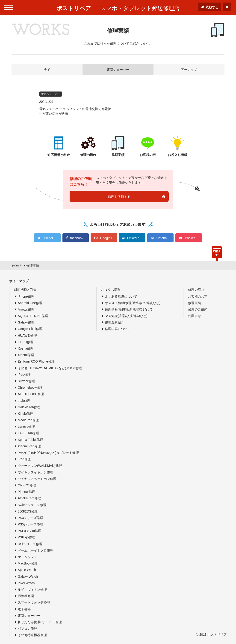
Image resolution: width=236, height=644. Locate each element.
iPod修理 (24, 459)
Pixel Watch (26, 583)
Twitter (49, 238)
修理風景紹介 (115, 322)
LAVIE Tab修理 (28, 433)
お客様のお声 (198, 296)
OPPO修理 (26, 342)
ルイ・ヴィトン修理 (32, 589)
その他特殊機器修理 (32, 635)
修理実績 (195, 303)
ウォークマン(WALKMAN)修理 (40, 466)
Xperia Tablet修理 (30, 440)
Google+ (106, 238)
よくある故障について (121, 296)
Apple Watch (27, 570)
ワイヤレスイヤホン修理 (35, 472)
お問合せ (195, 316)
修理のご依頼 (198, 309)
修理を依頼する (119, 197)
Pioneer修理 (27, 492)
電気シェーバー (29, 616)
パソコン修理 (27, 629)
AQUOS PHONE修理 (33, 316)
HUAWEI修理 (27, 336)
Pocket (190, 238)
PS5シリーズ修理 (30, 524)
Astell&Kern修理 (29, 498)
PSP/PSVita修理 (29, 531)
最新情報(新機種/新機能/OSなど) (128, 309)
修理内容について (118, 329)
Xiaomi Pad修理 (29, 446)
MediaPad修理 (28, 420)
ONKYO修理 (27, 485)
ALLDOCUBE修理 (31, 394)
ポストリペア (74, 8)
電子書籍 (24, 609)
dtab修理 (24, 401)
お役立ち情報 (111, 290)
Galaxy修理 (26, 322)
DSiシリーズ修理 (30, 544)
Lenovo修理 (26, 427)
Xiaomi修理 (26, 355)
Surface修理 (27, 381)
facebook (77, 238)
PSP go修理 (27, 537)
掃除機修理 (26, 596)
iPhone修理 (26, 296)
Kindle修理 (25, 414)
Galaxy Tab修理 (29, 407)
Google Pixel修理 (30, 329)
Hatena (161, 238)
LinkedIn (133, 238)
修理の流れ (196, 290)
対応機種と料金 (25, 290)
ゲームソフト (27, 557)
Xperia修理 (26, 348)
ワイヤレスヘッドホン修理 (37, 479)
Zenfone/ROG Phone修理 (36, 361)
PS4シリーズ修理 (30, 518)
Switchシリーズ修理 (32, 505)
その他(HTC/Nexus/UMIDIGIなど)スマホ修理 (50, 368)
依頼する (212, 7)
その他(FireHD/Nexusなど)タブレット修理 (48, 453)
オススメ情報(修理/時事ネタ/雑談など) (133, 303)
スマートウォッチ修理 (34, 602)
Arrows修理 (26, 309)
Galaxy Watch (28, 577)
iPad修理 (24, 375)
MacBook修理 (28, 563)
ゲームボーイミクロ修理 (35, 550)
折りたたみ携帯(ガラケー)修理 (40, 622)
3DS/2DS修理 (28, 511)
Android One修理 (30, 303)
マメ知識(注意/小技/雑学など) (126, 316)
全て (47, 70)
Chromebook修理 (30, 388)
